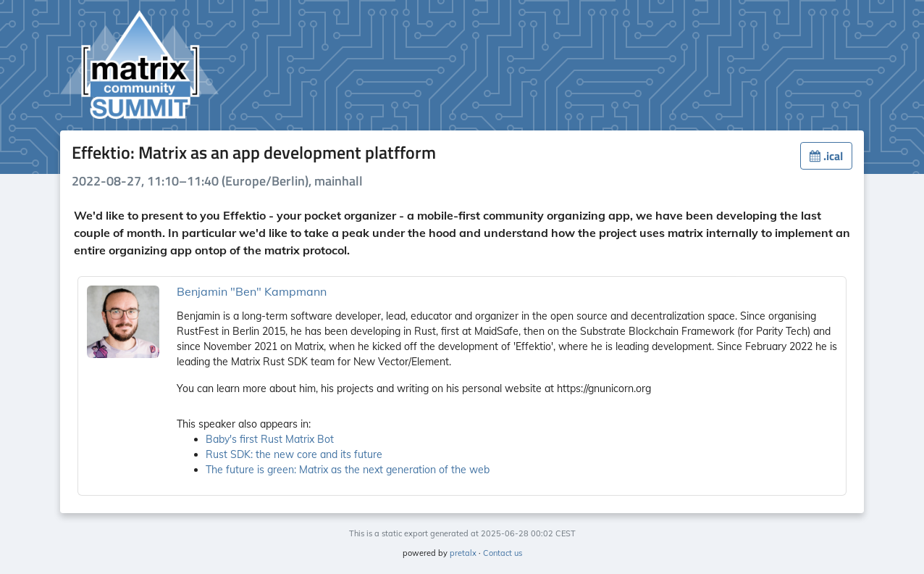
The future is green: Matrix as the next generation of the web (348, 470)
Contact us (503, 553)
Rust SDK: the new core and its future (294, 454)
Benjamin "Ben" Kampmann (252, 291)
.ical (826, 156)
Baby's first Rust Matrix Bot (270, 439)
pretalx (463, 553)
